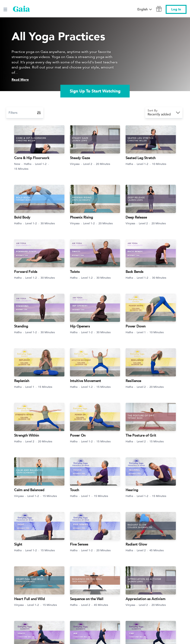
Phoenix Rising (81, 217)
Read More (20, 80)
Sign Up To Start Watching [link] (95, 91)
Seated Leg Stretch (141, 158)
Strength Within (27, 435)
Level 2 (89, 164)
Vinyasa (76, 164)
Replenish (22, 381)
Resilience (133, 381)
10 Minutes (159, 164)
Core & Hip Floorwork (32, 158)
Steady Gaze (80, 158)
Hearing (132, 490)
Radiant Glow (136, 544)
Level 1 (143, 332)
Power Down (136, 326)
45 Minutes (157, 550)
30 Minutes (48, 223)
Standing (21, 326)
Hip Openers (80, 326)
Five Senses (79, 544)
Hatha (29, 164)
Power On (78, 435)
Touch (74, 490)
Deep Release (136, 217)
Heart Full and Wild (29, 599)
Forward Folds (26, 272)
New (19, 164)
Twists (75, 272)
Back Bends (135, 272)
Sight (18, 544)
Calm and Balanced (29, 490)
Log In (176, 9)
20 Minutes (103, 164)
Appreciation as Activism (146, 599)
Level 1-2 (43, 164)
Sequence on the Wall (87, 599)
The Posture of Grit (141, 435)
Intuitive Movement (85, 381)
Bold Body (22, 217)
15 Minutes (21, 169)
